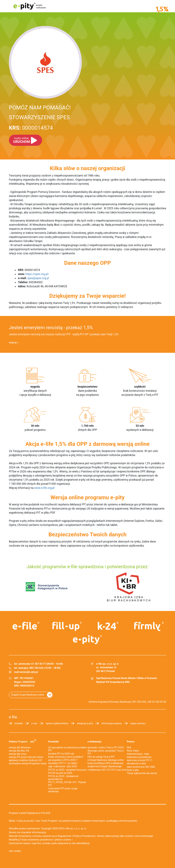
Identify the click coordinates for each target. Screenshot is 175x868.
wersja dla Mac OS (19, 751)
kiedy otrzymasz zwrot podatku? (66, 757)
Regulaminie (64, 836)
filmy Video (133, 751)
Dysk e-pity (133, 770)
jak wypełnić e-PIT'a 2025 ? (63, 760)
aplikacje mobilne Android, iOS (25, 760)
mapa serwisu (138, 723)
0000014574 (31, 128)
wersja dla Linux (18, 754)
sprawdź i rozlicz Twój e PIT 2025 (106, 748)
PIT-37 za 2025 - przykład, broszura (67, 770)
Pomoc (131, 742)
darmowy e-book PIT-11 (140, 760)
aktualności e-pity (136, 763)
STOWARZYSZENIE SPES (39, 117)
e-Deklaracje (94, 742)
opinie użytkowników (57, 723)
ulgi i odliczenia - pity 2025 (63, 766)
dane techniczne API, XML (141, 767)
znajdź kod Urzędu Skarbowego (105, 766)
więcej (13, 343)
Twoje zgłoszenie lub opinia (142, 773)
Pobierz (23, 741)
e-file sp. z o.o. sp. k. (76, 829)
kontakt (19, 723)
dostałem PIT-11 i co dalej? (63, 763)
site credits (15, 851)
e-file (13, 717)
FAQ (129, 748)
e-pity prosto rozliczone (29, 6)
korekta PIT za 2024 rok (61, 754)
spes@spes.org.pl (38, 278)
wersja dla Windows (20, 748)
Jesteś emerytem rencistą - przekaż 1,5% (51, 328)
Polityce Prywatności (84, 836)
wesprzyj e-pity (85, 723)
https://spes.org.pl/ (37, 274)
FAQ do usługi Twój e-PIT (101, 757)
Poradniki (54, 742)
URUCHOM (22, 140)
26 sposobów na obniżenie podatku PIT (68, 749)
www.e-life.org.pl (44, 488)
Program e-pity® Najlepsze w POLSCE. (30, 813)
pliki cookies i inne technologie (136, 836)
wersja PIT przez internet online (26, 757)
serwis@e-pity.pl (29, 672)
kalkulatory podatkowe (139, 757)
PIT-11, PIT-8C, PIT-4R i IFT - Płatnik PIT (67, 784)
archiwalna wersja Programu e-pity (28, 763)
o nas (34, 723)
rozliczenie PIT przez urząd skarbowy (63, 790)
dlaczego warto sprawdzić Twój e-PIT (106, 752)
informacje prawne (112, 723)
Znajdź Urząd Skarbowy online (28, 695)
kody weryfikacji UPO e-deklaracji (106, 763)
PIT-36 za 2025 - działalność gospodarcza (64, 778)
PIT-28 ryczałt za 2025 (60, 773)
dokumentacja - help (138, 754)
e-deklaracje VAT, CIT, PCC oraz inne (107, 770)
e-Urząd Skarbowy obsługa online (106, 760)
